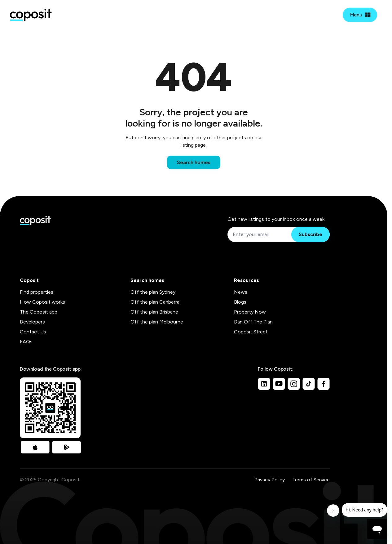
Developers (32, 322)
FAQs (26, 342)
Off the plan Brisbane (154, 312)
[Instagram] (294, 384)
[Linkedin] (264, 384)
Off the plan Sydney (153, 292)
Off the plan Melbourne (157, 322)
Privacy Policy (270, 480)
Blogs (240, 302)
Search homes (194, 162)
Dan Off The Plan (253, 322)
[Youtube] (279, 384)
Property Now (250, 312)
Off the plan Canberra (155, 302)
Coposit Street (251, 332)
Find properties (37, 292)
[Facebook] (324, 384)
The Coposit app (39, 312)
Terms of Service (311, 480)
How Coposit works (42, 302)
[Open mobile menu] (360, 15)
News (241, 292)
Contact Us (33, 332)
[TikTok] (309, 384)
